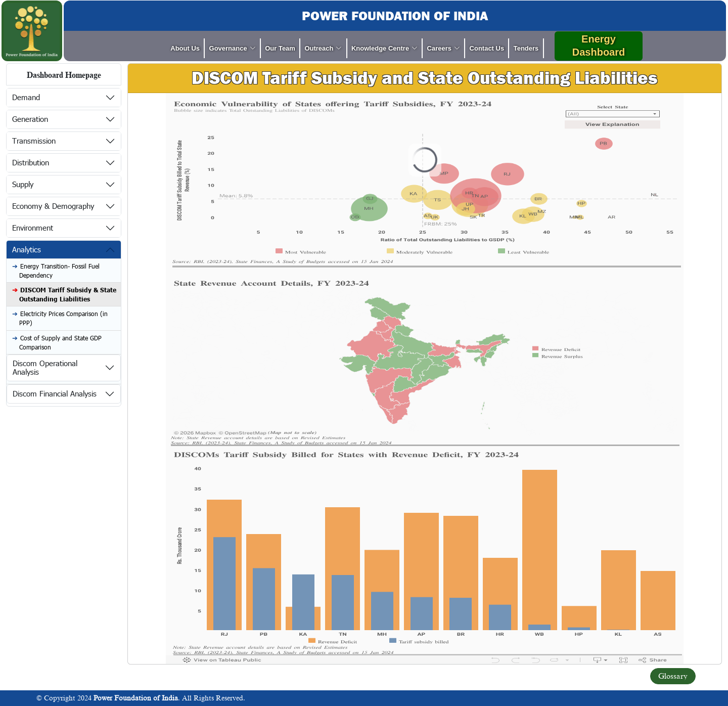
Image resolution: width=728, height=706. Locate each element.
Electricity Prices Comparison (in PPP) (63, 318)
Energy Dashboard (599, 46)
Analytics (27, 249)
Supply (23, 184)
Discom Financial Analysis (55, 393)
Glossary (673, 676)
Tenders (526, 48)
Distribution (31, 162)
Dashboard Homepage (64, 75)
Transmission (34, 141)
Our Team (280, 48)
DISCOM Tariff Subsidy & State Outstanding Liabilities (68, 294)
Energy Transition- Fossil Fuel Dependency (59, 271)
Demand (26, 97)
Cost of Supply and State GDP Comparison (60, 342)
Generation (30, 119)
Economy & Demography (53, 206)
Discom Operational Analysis (45, 367)
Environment (33, 228)
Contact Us (487, 48)
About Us (185, 48)
